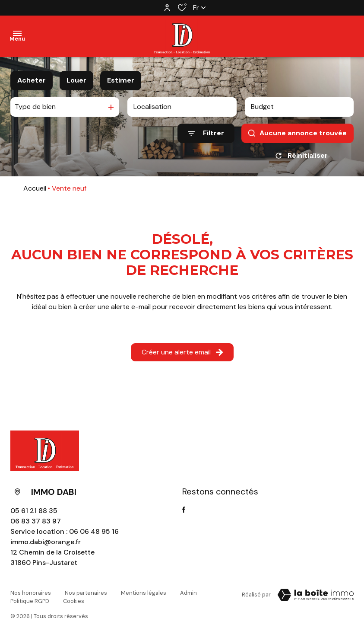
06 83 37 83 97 (36, 521)
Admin (188, 593)
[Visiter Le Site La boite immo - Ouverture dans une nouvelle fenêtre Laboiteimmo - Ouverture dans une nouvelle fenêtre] (316, 595)
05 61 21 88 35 (34, 511)
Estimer (121, 80)
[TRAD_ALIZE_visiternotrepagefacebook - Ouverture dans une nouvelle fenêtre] (184, 510)
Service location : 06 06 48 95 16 (65, 531)
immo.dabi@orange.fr (46, 542)
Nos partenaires (86, 593)
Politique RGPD (30, 601)
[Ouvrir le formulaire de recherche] (206, 133)
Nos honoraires (31, 593)
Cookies (74, 601)
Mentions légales (144, 593)
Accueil (35, 188)
